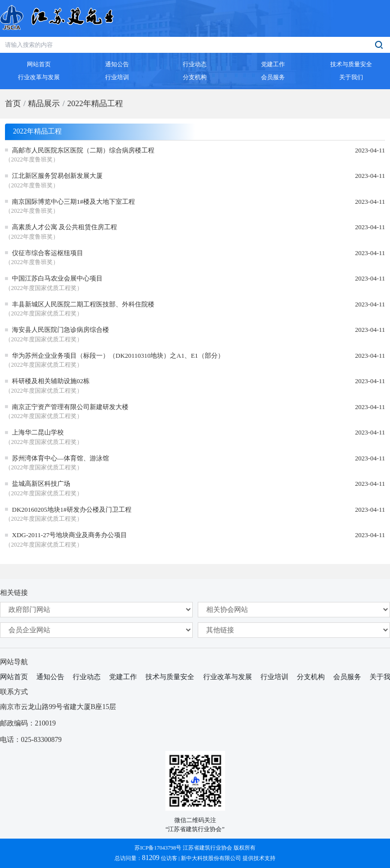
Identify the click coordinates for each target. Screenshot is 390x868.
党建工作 (123, 677)
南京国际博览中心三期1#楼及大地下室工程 (73, 202)
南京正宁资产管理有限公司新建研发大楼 (70, 407)
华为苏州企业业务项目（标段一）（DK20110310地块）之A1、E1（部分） (118, 356)
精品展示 (44, 103)
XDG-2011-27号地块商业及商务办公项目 (69, 535)
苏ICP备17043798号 (158, 848)
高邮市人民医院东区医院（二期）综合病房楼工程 (83, 150)
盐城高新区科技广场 (41, 484)
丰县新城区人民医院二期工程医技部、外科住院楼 (83, 304)
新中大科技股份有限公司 (211, 858)
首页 (13, 103)
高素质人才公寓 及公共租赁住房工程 (65, 227)
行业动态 (87, 677)
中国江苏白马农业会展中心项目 (57, 278)
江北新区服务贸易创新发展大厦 (57, 176)
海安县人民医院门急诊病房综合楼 (61, 330)
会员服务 (347, 677)
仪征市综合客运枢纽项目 (48, 253)
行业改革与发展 (228, 677)
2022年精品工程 (95, 103)
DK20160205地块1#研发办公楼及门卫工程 (72, 509)
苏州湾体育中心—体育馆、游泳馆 (61, 458)
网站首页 (14, 677)
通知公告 (50, 677)
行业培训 (274, 677)
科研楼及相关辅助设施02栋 (51, 381)
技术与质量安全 (170, 677)
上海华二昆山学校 (38, 432)
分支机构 (311, 677)
